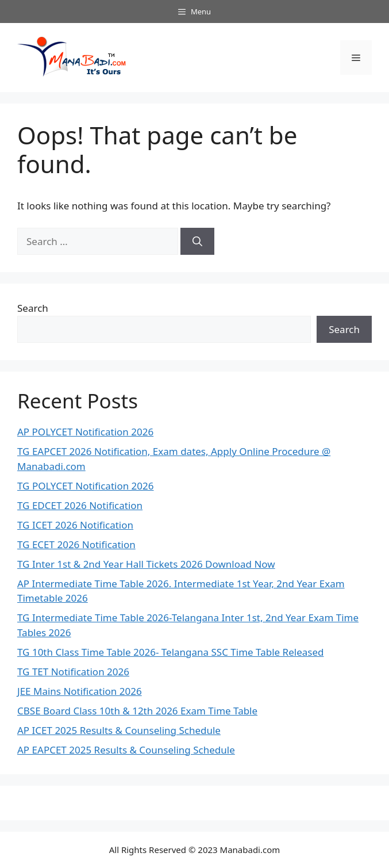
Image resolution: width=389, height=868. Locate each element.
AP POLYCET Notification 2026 (85, 432)
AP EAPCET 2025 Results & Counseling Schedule (126, 750)
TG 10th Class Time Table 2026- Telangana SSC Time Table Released (170, 652)
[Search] (197, 242)
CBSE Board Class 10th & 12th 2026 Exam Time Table (137, 711)
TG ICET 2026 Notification (75, 525)
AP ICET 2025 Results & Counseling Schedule (119, 730)
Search (33, 308)
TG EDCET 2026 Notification (80, 505)
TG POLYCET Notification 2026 (86, 486)
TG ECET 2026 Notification (76, 544)
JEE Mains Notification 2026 (80, 691)
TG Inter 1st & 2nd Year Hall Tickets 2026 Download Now (146, 564)
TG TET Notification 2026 (73, 672)
